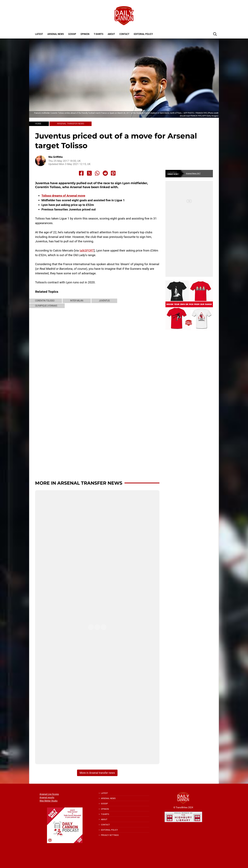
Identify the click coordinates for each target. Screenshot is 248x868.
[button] (215, 34)
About (111, 34)
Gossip (72, 34)
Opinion (85, 34)
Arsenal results (47, 797)
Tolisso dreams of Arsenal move (63, 196)
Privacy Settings (110, 835)
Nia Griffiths (56, 157)
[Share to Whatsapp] (97, 173)
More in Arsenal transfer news (79, 483)
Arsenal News (56, 34)
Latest (39, 34)
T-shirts (99, 34)
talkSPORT (87, 250)
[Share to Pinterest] (113, 173)
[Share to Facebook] (81, 173)
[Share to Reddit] (105, 173)
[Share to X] (89, 173)
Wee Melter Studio (49, 801)
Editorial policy (143, 34)
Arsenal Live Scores (49, 794)
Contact (124, 34)
